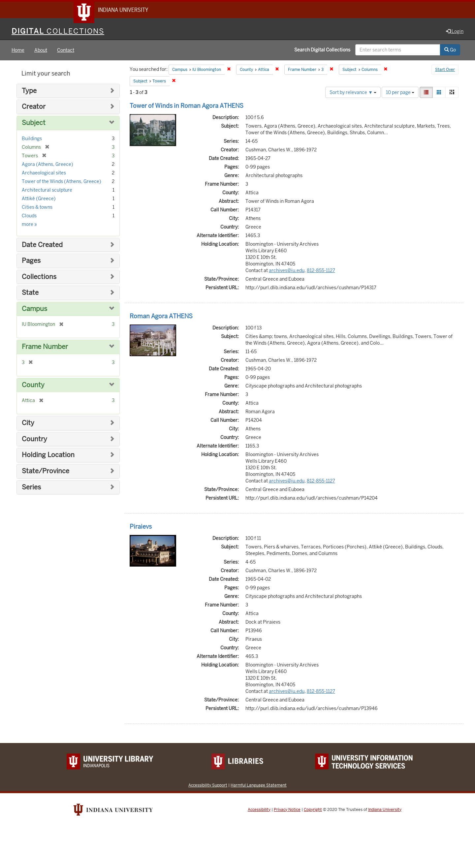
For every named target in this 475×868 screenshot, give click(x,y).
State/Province (46, 472)
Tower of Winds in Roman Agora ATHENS (187, 106)
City (28, 424)
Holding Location (48, 456)
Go (450, 50)
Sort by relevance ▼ (353, 93)
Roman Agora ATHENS (161, 317)
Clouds (29, 216)
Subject (34, 124)
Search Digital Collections (322, 50)
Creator (34, 108)
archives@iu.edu (287, 271)
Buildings (32, 139)
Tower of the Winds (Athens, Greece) (62, 182)
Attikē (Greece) (39, 199)
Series (31, 488)
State (30, 293)
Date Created (42, 246)
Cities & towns (37, 208)
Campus (34, 310)
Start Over (445, 71)
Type (29, 92)
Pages (31, 261)
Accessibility (259, 810)
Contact (66, 51)
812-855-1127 (321, 271)
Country (34, 440)
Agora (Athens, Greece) (47, 165)
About (41, 51)
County (33, 386)
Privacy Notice (287, 810)
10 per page (400, 93)
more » (29, 225)
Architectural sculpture (47, 191)
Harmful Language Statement (259, 786)
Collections (39, 278)
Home (18, 51)
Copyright (313, 810)
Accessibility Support (208, 786)
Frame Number (45, 347)
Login (455, 32)
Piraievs (141, 527)
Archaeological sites (44, 173)
